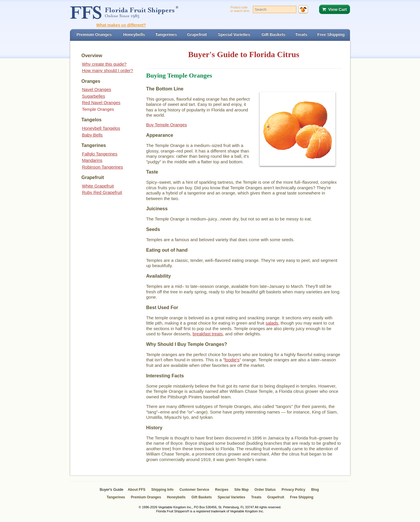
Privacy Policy (293, 490)
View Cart (337, 9)
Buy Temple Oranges (167, 125)
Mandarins (92, 160)
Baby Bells (92, 135)
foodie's (232, 360)
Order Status (265, 490)
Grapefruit (276, 497)
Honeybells (176, 497)
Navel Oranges (97, 89)
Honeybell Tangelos (101, 128)
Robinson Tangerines (103, 167)
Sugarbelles (93, 96)
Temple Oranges (98, 109)
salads (272, 323)
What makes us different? (121, 25)
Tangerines (116, 497)
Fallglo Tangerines (100, 154)
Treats (256, 497)
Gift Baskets (202, 497)
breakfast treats (208, 334)
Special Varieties (231, 497)
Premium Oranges (146, 497)
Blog (315, 490)
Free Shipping (302, 497)
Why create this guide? (104, 64)
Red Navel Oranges (101, 103)
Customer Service (194, 490)
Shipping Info (163, 490)
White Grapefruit (98, 186)
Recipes (222, 490)
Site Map (241, 490)
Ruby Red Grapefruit (102, 192)
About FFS (137, 490)
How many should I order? (107, 70)
